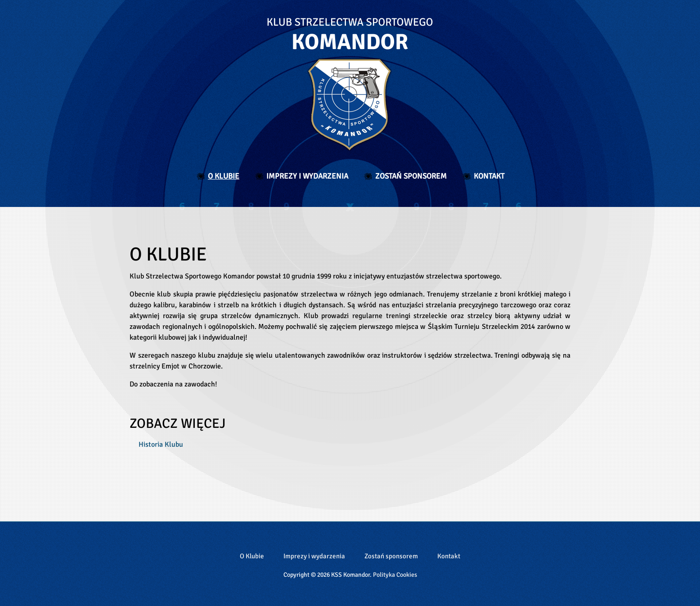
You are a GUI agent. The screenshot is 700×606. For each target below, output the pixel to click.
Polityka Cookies (395, 575)
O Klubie (224, 176)
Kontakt (489, 176)
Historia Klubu (161, 445)
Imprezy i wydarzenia (307, 176)
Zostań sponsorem (411, 176)
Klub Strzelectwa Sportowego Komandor (350, 85)
